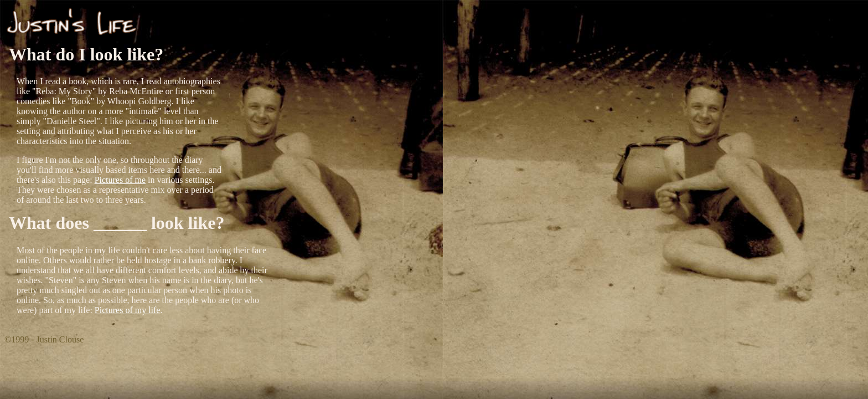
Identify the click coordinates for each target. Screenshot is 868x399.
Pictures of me (120, 180)
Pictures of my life (128, 310)
